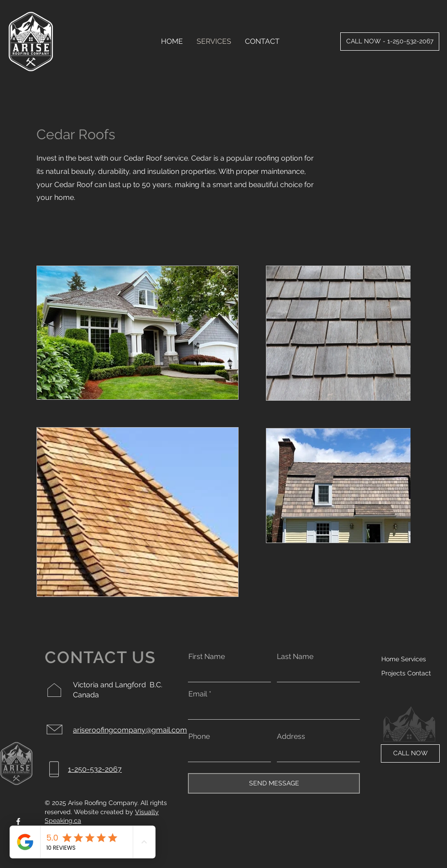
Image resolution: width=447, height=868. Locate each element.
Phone (199, 737)
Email (198, 694)
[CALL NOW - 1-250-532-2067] (390, 42)
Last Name (295, 657)
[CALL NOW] (410, 753)
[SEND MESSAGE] (274, 783)
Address (291, 737)
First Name (207, 657)
